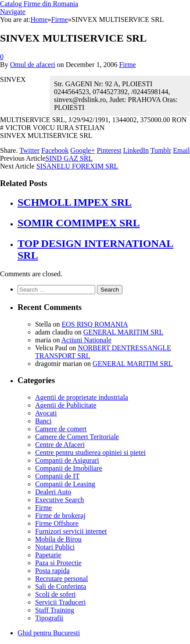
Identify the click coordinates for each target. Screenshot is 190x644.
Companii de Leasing (65, 484)
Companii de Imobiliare (69, 468)
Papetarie (48, 555)
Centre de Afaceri (60, 445)
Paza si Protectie (58, 563)
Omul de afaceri (33, 65)
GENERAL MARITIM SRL (124, 332)
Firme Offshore (57, 523)
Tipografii (49, 618)
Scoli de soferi (55, 594)
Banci (43, 421)
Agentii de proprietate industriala (82, 397)
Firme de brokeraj (60, 516)
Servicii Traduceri (60, 602)
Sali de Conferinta (61, 586)
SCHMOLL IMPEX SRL (75, 202)
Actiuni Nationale (86, 340)
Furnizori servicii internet (71, 531)
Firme (127, 65)
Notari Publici (55, 547)
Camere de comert (61, 429)
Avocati (46, 413)
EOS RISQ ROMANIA (95, 324)
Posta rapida (52, 571)
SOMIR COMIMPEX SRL (79, 223)
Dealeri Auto (53, 492)
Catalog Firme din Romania (39, 4)
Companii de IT (57, 476)
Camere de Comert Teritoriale (77, 437)
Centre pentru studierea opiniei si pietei (90, 452)
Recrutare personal (61, 579)
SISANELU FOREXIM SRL (77, 166)
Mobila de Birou (58, 539)
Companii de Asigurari (67, 460)
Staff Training (55, 610)
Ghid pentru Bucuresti (49, 633)
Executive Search (60, 500)
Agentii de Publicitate (66, 405)
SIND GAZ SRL (69, 158)
